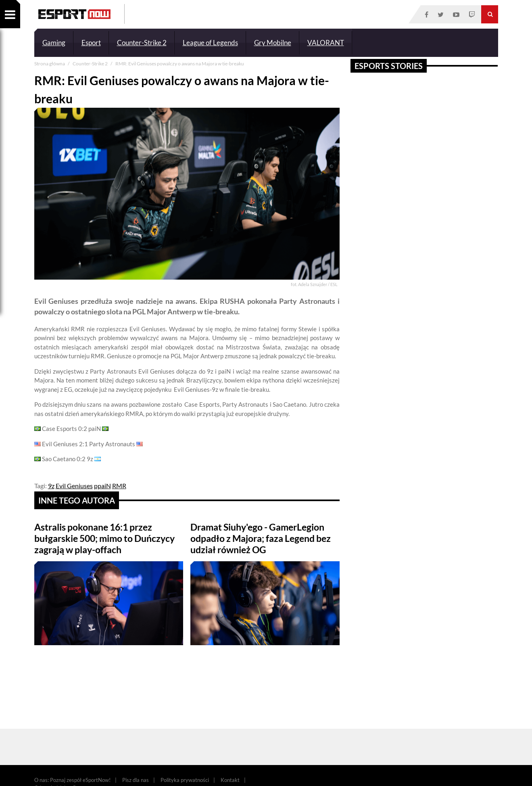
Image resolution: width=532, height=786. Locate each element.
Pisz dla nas (136, 780)
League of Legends (210, 43)
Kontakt (230, 780)
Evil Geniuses (74, 486)
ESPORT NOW (74, 14)
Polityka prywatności (185, 780)
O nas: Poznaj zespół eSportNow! (72, 780)
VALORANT (326, 43)
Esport (91, 43)
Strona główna (50, 64)
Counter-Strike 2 (142, 43)
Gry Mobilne (273, 43)
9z (51, 486)
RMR (119, 486)
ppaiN (102, 486)
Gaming (54, 43)
